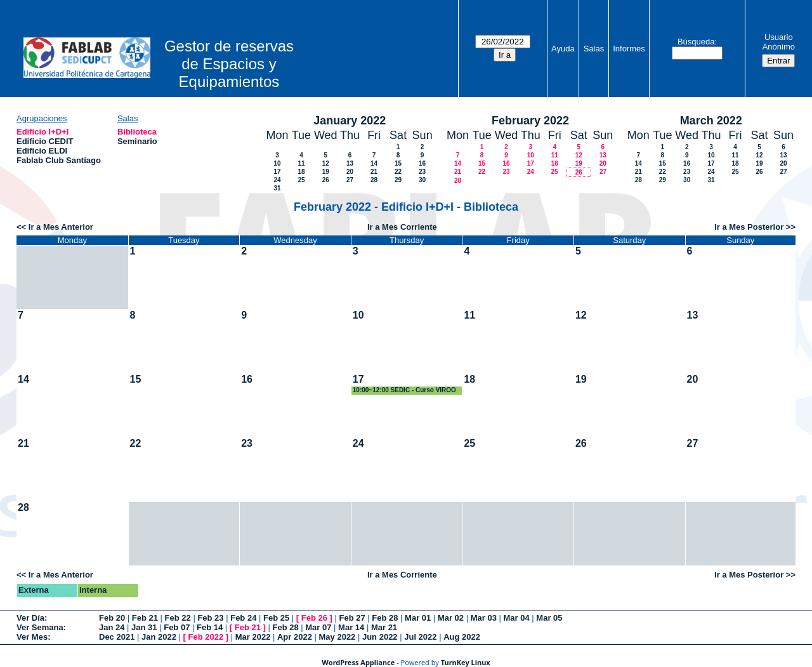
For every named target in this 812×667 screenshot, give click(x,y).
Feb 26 (314, 618)
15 (398, 163)
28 (374, 180)
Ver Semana (40, 627)
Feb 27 (352, 618)
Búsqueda (696, 42)
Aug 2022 (462, 637)
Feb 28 (385, 618)
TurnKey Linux (466, 662)
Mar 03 (484, 618)
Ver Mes (32, 637)
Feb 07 (177, 627)
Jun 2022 (380, 637)
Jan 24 (112, 627)
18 (301, 172)
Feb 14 (210, 627)
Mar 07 (318, 627)
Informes (629, 49)
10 (277, 163)
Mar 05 (549, 618)
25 (301, 180)
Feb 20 (112, 618)
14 (374, 163)
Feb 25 (276, 618)
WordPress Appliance (358, 662)
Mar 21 (384, 627)
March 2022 (711, 121)
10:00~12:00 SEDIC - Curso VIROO (404, 390)
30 (422, 180)
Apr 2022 (295, 637)
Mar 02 (451, 618)
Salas (594, 49)
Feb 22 (178, 618)
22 (398, 172)
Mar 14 (351, 627)
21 (374, 172)
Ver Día (30, 618)
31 (277, 188)
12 (326, 163)
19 (326, 172)
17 (277, 172)
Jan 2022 (159, 637)
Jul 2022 (420, 637)
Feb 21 (145, 618)
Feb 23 (210, 618)
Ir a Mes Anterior (61, 227)
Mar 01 (418, 618)
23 (422, 172)
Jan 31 (144, 627)
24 (277, 180)
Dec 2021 (117, 637)
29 (398, 180)
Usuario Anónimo (779, 42)
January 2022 (350, 121)
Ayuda (563, 49)
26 (326, 180)
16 (422, 163)
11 (301, 163)
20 (350, 172)
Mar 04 (517, 618)
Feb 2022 (206, 637)
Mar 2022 (253, 637)
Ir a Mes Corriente (402, 227)
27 (350, 180)
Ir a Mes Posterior (749, 227)
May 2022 (337, 637)
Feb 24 (243, 618)
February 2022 (530, 121)
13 (350, 163)
